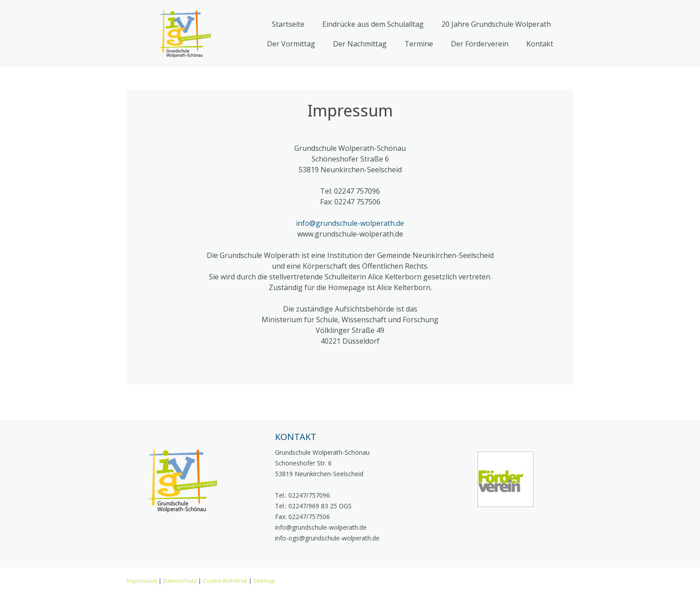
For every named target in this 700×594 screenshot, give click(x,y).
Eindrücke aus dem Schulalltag (373, 24)
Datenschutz (180, 581)
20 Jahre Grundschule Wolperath (496, 24)
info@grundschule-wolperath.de (350, 223)
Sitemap (264, 581)
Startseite (288, 24)
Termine (419, 44)
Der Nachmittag (360, 44)
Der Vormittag (291, 44)
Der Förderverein (480, 44)
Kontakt (540, 44)
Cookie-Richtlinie (225, 581)
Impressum (142, 581)
